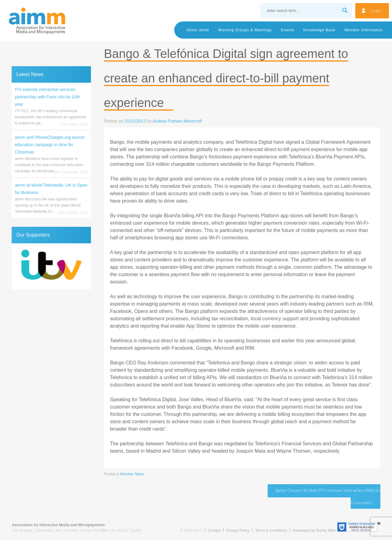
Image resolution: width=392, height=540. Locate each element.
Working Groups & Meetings (245, 30)
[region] (51, 266)
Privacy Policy (238, 530)
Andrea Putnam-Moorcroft (177, 121)
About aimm (198, 30)
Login (376, 11)
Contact (214, 530)
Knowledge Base (319, 30)
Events (288, 30)
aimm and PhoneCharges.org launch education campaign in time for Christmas (50, 145)
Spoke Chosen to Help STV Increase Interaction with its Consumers (328, 496)
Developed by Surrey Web (314, 530)
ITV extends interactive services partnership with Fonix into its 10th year (47, 97)
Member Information (364, 30)
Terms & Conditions (271, 530)
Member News (132, 474)
